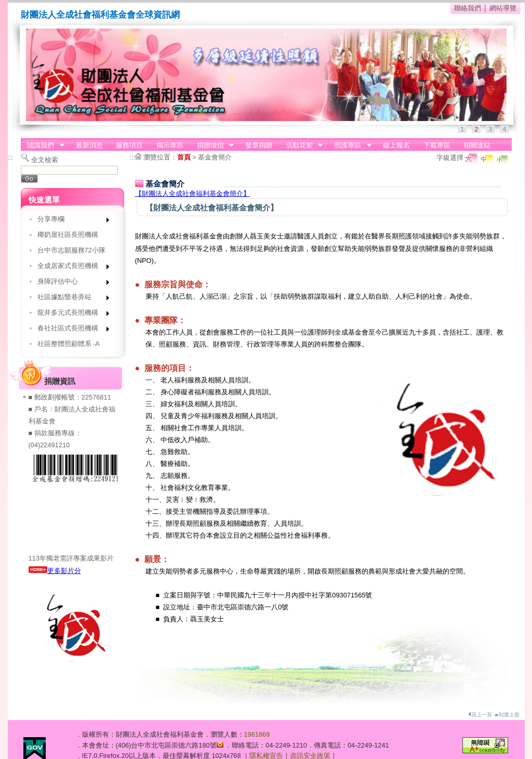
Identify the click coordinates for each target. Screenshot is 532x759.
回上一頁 (480, 715)
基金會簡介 (215, 157)
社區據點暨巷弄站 (70, 299)
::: (24, 142)
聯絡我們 (468, 8)
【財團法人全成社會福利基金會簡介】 (192, 194)
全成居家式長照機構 (70, 268)
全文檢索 (45, 160)
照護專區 (350, 145)
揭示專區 (170, 145)
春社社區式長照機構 (70, 330)
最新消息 (89, 145)
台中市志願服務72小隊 (71, 250)
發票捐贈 (259, 145)
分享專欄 (70, 221)
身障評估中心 (70, 283)
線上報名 (396, 145)
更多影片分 (55, 571)
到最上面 (507, 715)
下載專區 (437, 145)
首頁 (184, 157)
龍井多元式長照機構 (70, 315)
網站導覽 (503, 8)
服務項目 (129, 145)
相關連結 (477, 145)
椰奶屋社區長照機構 (68, 235)
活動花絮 (301, 145)
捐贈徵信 (212, 145)
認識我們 (43, 145)
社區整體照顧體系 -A (69, 344)
